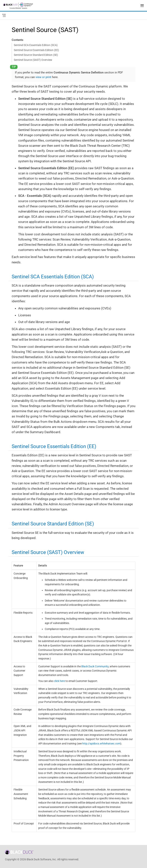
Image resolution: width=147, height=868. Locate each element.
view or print (43, 77)
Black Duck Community (95, 666)
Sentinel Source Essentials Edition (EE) (36, 50)
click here (59, 681)
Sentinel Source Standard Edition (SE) (36, 55)
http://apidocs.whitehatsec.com (101, 744)
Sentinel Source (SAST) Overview (33, 60)
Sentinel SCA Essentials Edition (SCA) (36, 45)
